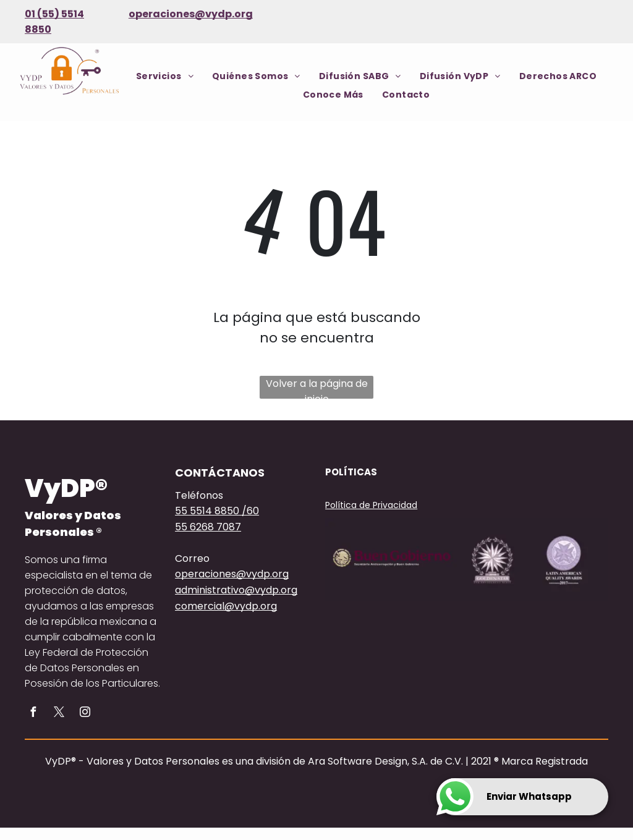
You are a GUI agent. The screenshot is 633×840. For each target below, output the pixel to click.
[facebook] (33, 714)
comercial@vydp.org (226, 606)
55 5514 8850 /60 (217, 511)
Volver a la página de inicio (317, 388)
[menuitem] (165, 76)
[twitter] (59, 714)
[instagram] (85, 714)
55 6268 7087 (208, 527)
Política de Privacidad (371, 505)
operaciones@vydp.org (191, 14)
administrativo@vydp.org (236, 590)
